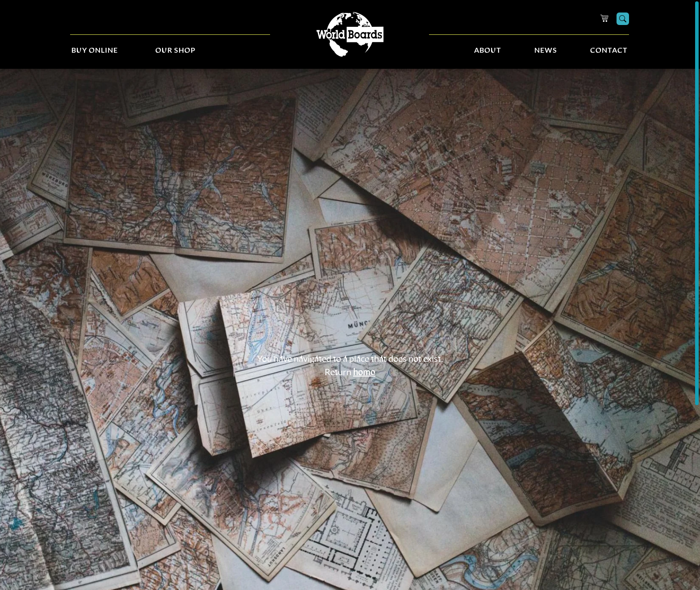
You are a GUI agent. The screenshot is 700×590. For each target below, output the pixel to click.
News (546, 50)
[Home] (350, 35)
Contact (609, 50)
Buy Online (95, 50)
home (364, 372)
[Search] (623, 19)
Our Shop (175, 50)
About (488, 50)
